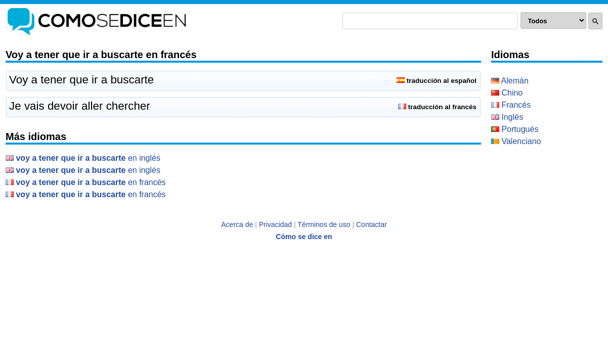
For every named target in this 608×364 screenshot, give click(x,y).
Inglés (507, 117)
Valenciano (516, 141)
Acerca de (237, 224)
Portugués (515, 129)
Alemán (510, 81)
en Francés (86, 182)
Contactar (372, 224)
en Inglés (83, 158)
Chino (507, 93)
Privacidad (275, 224)
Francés (511, 105)
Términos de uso (324, 224)
